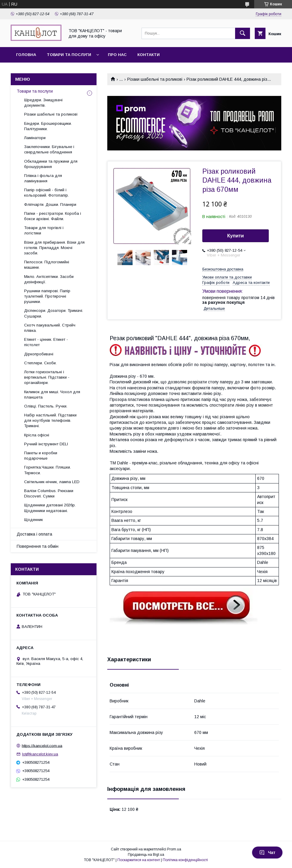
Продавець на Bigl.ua (146, 855)
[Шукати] (243, 33)
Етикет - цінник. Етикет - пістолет (46, 342)
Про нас (117, 55)
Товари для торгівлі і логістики (44, 230)
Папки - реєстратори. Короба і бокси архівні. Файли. (53, 216)
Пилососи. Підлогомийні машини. (47, 265)
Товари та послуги (69, 55)
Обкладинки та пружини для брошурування (51, 164)
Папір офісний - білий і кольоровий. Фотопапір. (46, 193)
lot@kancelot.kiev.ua (40, 754)
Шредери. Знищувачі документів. (43, 103)
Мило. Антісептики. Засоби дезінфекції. (49, 279)
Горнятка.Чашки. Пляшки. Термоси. (48, 470)
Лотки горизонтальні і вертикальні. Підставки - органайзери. (47, 377)
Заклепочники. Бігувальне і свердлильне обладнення (49, 149)
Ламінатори (35, 138)
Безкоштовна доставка (223, 269)
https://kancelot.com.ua (42, 745)
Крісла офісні (37, 435)
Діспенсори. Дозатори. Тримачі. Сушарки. (54, 313)
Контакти (149, 55)
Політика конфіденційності (185, 860)
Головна (26, 55)
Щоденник (34, 520)
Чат (267, 853)
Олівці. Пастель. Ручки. (46, 406)
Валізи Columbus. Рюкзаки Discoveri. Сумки (49, 493)
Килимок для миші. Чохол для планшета (52, 395)
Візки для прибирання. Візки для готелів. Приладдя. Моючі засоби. (54, 248)
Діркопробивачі (39, 354)
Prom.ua (174, 849)
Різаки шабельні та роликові (155, 79)
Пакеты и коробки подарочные (41, 456)
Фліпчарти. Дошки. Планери (50, 204)
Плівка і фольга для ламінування (43, 178)
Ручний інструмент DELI (46, 444)
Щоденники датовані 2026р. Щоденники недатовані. (50, 508)
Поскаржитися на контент (139, 860)
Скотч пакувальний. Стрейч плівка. (50, 328)
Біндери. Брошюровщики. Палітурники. (48, 126)
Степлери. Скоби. (40, 363)
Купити (236, 236)
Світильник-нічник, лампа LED (52, 482)
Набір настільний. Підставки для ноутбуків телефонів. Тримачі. (50, 420)
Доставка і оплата (34, 534)
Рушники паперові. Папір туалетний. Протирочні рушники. (47, 296)
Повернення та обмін (38, 546)
